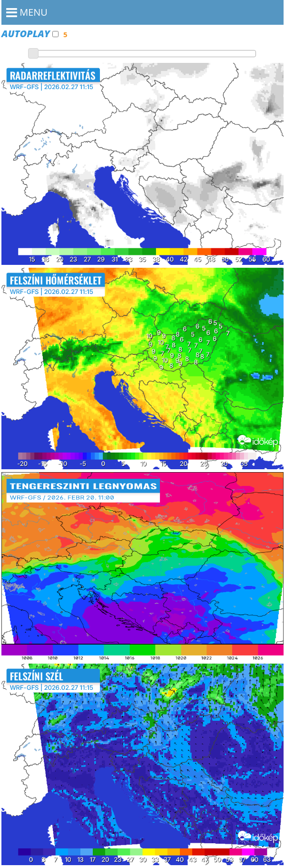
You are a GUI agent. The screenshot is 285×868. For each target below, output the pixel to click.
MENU (27, 12)
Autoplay (30, 34)
